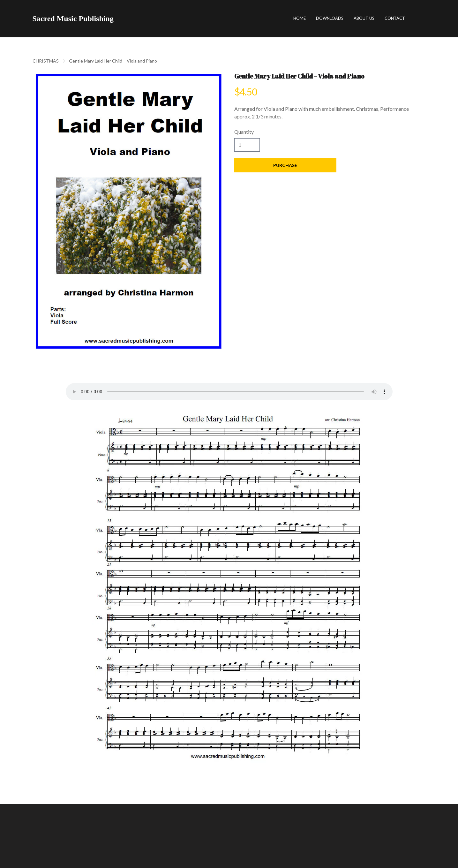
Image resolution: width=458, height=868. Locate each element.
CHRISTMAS (46, 61)
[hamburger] (121, 19)
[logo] (73, 19)
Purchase (285, 165)
